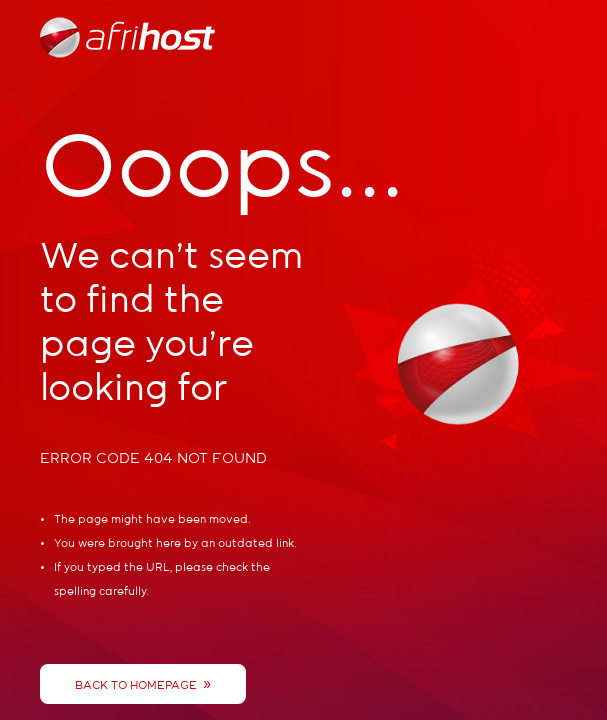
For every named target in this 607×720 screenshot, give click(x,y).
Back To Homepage (143, 684)
